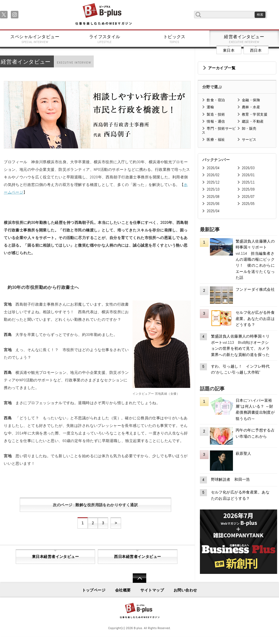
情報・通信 (216, 121)
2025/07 (248, 197)
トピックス (174, 39)
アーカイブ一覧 (222, 68)
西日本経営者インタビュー (137, 557)
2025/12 (213, 182)
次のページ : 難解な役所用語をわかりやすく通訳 (95, 505)
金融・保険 (251, 100)
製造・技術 (216, 114)
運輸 (210, 107)
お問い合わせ (185, 590)
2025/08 (213, 197)
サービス (249, 140)
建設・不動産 (253, 121)
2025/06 (213, 204)
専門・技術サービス (219, 130)
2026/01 (248, 175)
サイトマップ (152, 590)
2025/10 (213, 189)
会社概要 (123, 590)
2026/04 (213, 168)
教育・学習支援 (255, 114)
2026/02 (213, 175)
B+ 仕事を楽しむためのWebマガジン (103, 14)
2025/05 (248, 204)
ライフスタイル (105, 39)
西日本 (256, 50)
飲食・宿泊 (216, 100)
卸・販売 (249, 128)
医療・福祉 (216, 140)
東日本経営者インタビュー (55, 557)
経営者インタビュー (244, 39)
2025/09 (248, 189)
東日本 (229, 50)
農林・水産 (251, 107)
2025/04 (213, 211)
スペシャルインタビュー (35, 39)
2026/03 (248, 168)
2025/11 (248, 182)
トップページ (94, 590)
